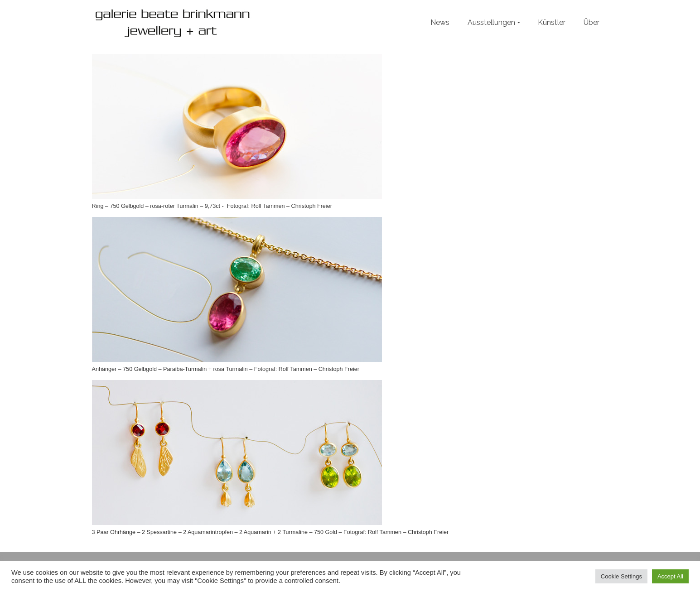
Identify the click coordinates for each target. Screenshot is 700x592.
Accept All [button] (670, 576)
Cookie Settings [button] (621, 576)
